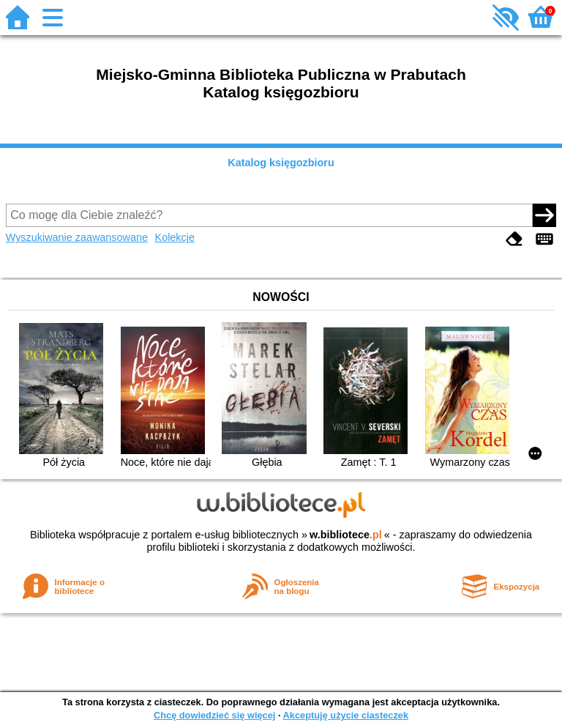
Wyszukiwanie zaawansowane (77, 237)
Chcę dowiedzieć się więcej (214, 715)
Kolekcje (175, 237)
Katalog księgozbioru (281, 163)
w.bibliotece (346, 535)
